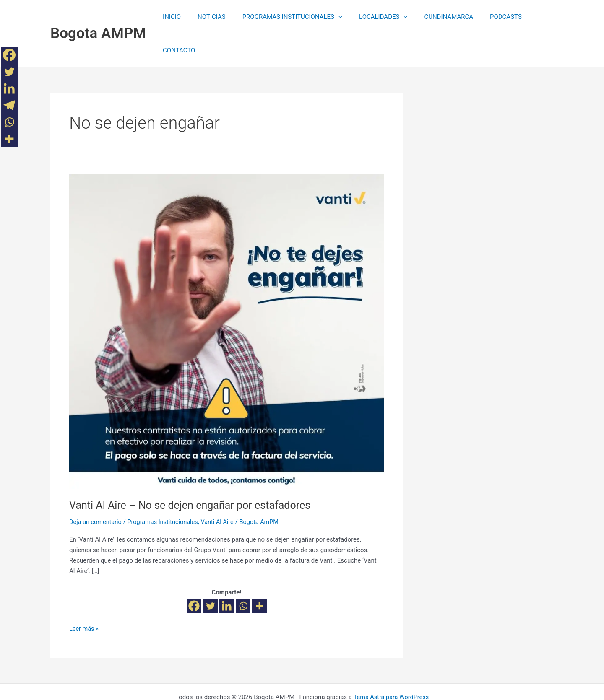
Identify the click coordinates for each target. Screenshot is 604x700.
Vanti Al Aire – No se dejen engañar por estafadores (194, 472)
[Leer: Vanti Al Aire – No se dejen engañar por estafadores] (226, 298)
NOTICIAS (209, 17)
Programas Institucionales (166, 488)
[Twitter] (210, 572)
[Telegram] (9, 105)
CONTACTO (531, 17)
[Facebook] (194, 572)
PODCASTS (487, 17)
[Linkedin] (227, 572)
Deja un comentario (96, 488)
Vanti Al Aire (223, 488)
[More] (259, 572)
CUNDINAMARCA (433, 17)
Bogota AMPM (98, 17)
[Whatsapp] (243, 572)
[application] (332, 17)
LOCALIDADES (372, 17)
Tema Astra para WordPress (391, 663)
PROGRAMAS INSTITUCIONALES (286, 17)
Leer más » (85, 595)
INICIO (173, 17)
